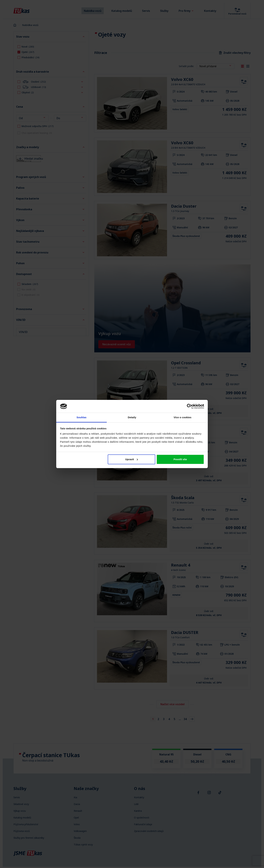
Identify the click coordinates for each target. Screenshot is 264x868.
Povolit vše (180, 459)
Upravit (132, 459)
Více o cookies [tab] (183, 417)
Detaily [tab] (132, 417)
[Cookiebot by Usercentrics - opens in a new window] (189, 406)
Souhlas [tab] (81, 417)
